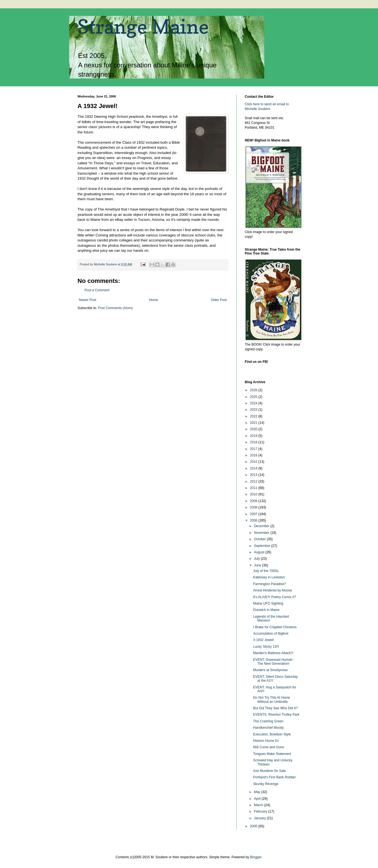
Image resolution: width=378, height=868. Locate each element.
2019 (254, 436)
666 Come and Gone (269, 747)
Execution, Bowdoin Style (272, 734)
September (263, 546)
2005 (254, 826)
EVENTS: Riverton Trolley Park (276, 715)
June (258, 565)
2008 (254, 507)
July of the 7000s (266, 571)
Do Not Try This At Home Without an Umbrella (272, 700)
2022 (254, 416)
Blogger (256, 857)
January (260, 818)
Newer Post (88, 300)
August (260, 552)
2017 (254, 449)
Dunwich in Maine (266, 610)
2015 (254, 462)
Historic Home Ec (266, 741)
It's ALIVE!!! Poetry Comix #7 (275, 597)
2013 (254, 475)
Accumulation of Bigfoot (271, 634)
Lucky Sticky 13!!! (266, 647)
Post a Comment (97, 290)
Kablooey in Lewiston (269, 577)
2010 (254, 494)
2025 (254, 397)
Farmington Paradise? (270, 584)
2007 (254, 514)
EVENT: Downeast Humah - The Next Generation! (274, 662)
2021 (254, 423)
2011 (254, 488)
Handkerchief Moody (268, 728)
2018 (254, 442)
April (258, 799)
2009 (254, 501)
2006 (254, 520)
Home (154, 300)
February (261, 811)
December (262, 526)
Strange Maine (143, 27)
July (257, 559)
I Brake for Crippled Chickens (275, 627)
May (258, 792)
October (260, 539)
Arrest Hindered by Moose (272, 590)
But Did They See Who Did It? (275, 708)
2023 (254, 410)
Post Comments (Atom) (115, 308)
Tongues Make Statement (272, 754)
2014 (254, 468)
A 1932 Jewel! (264, 640)
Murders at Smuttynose (270, 670)
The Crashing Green (268, 721)
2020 (254, 429)
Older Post (219, 300)
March (259, 805)
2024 (254, 403)
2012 (254, 481)
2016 (254, 455)
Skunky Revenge (266, 784)
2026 (254, 390)
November (262, 533)
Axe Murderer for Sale (269, 771)
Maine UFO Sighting (268, 603)
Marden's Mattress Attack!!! (273, 653)
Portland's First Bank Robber (274, 777)
